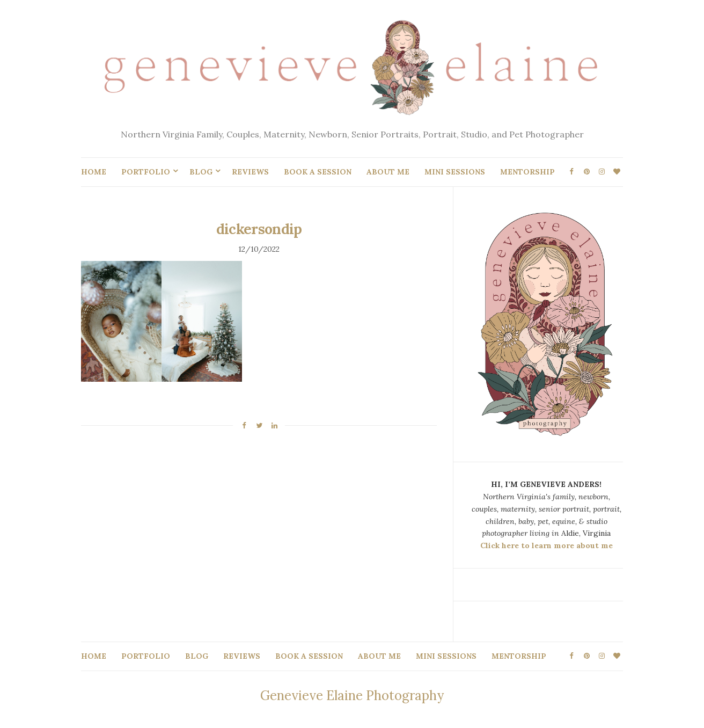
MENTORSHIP (527, 172)
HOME (94, 172)
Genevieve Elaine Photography (352, 696)
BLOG (201, 172)
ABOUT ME (388, 172)
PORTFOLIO (146, 172)
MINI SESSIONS (455, 172)
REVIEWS (250, 172)
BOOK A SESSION (318, 172)
